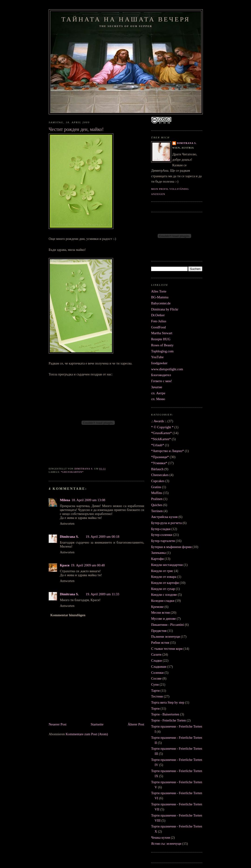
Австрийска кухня (164, 517)
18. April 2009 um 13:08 (88, 500)
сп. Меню (158, 399)
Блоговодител (161, 375)
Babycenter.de (161, 303)
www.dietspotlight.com (167, 369)
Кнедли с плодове (164, 595)
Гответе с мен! (162, 381)
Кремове (157, 607)
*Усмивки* (159, 463)
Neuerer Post (58, 724)
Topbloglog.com (162, 351)
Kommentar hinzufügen (68, 615)
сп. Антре (158, 393)
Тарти (155, 691)
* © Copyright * (162, 427)
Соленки (157, 673)
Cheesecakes (160, 475)
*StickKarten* (161, 439)
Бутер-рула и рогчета (166, 523)
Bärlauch (157, 469)
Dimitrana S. (69, 537)
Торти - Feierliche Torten (168, 720)
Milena (65, 500)
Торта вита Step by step (168, 702)
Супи (155, 684)
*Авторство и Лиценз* (168, 451)
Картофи (157, 559)
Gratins (156, 487)
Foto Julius (159, 321)
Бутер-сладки (161, 529)
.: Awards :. (159, 421)
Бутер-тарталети (163, 541)
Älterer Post (136, 724)
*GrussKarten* (72, 472)
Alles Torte (159, 291)
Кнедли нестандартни (167, 565)
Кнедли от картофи (165, 583)
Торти (155, 708)
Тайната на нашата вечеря (126, 19)
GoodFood (158, 327)
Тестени (157, 696)
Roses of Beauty (162, 345)
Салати (156, 654)
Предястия (159, 631)
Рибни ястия (160, 643)
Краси (65, 565)
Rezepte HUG (161, 339)
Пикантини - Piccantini (168, 625)
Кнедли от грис (162, 571)
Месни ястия (160, 613)
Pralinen (157, 499)
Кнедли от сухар (163, 589)
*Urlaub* (158, 445)
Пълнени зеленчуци (166, 637)
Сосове (156, 678)
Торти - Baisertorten (165, 714)
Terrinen (157, 511)
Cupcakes (158, 481)
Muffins (157, 493)
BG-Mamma (160, 297)
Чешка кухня (161, 837)
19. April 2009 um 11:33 (102, 594)
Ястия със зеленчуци (166, 844)
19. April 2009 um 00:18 (103, 537)
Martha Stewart (162, 333)
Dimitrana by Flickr (165, 309)
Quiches (157, 505)
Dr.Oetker (158, 315)
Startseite (97, 724)
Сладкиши (159, 667)
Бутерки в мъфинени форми (171, 547)
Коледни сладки (163, 601)
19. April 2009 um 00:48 (88, 565)
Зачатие (157, 387)
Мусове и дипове (163, 619)
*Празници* (160, 457)
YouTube (157, 357)
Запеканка (158, 553)
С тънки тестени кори (167, 649)
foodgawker (159, 363)
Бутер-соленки (162, 535)
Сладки (156, 660)
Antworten (67, 524)
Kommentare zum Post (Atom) (87, 734)
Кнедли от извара (164, 577)
